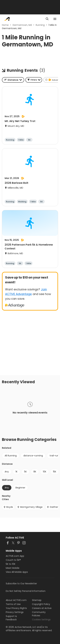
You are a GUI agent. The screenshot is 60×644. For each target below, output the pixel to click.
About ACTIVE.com (16, 600)
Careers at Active (42, 608)
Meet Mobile (13, 568)
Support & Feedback (11, 618)
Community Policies (39, 614)
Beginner (20, 488)
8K (35, 472)
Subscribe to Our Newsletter (21, 583)
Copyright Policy (41, 604)
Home (5, 25)
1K (16, 472)
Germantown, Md (22, 25)
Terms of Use (13, 604)
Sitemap (37, 600)
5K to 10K (11, 564)
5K (25, 472)
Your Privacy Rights (16, 608)
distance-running (33, 456)
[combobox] (13, 80)
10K (45, 472)
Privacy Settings (15, 612)
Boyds (8, 507)
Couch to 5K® (13, 560)
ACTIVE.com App (15, 556)
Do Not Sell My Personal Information (26, 591)
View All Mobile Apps (17, 572)
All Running (11, 456)
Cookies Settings (41, 620)
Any (7, 472)
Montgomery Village (30, 507)
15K (55, 472)
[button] (34, 80)
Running (40, 25)
